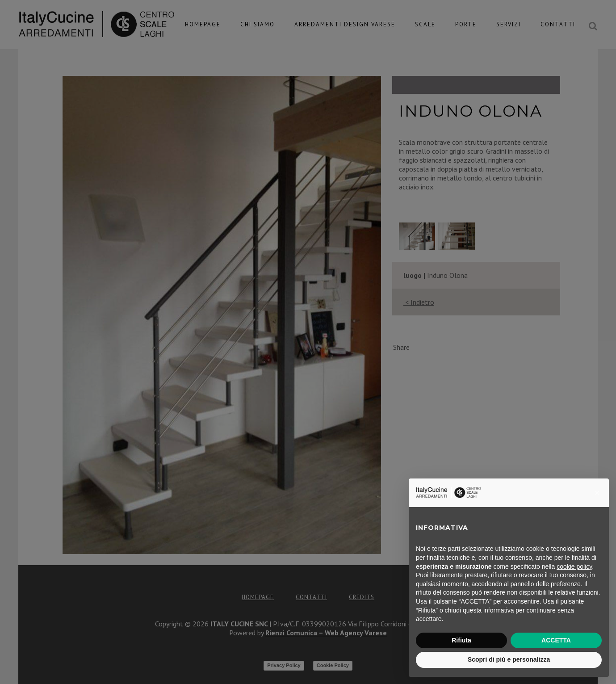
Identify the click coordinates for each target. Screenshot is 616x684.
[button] (597, 493)
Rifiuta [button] (461, 640)
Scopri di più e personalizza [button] (509, 659)
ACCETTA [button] (556, 640)
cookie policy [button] (574, 567)
